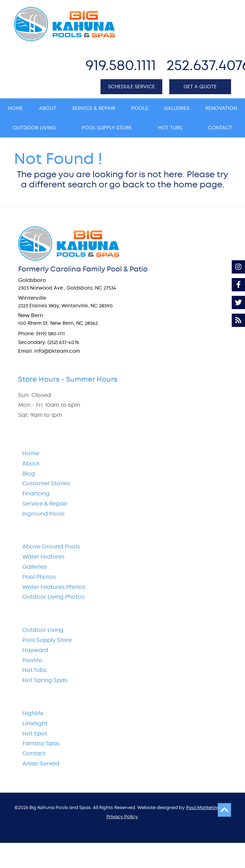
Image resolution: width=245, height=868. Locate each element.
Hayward (35, 650)
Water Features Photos (54, 587)
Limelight (35, 723)
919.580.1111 (121, 65)
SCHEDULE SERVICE (132, 87)
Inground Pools (43, 514)
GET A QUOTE (200, 87)
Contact (34, 753)
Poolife (32, 660)
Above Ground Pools (51, 547)
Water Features (43, 557)
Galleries (35, 567)
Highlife (33, 713)
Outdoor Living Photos (53, 597)
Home (31, 453)
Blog (29, 474)
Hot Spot (35, 734)
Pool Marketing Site (208, 807)
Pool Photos (39, 577)
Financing (36, 493)
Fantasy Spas (41, 743)
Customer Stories (46, 483)
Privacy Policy (122, 817)
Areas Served (41, 764)
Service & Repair (45, 504)
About (31, 463)
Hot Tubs (34, 670)
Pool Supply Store (47, 640)
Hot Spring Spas (45, 680)
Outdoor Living (43, 630)
